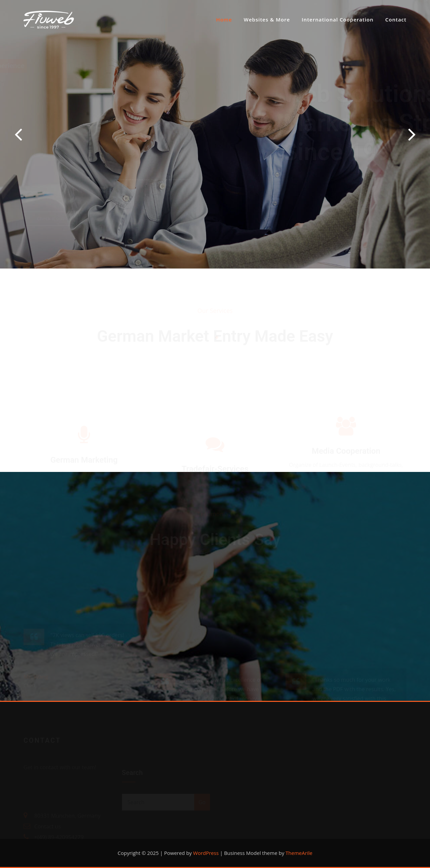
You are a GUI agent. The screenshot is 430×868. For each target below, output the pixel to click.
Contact (396, 19)
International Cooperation (338, 19)
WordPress (206, 853)
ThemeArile (299, 853)
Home (224, 19)
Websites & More (267, 19)
